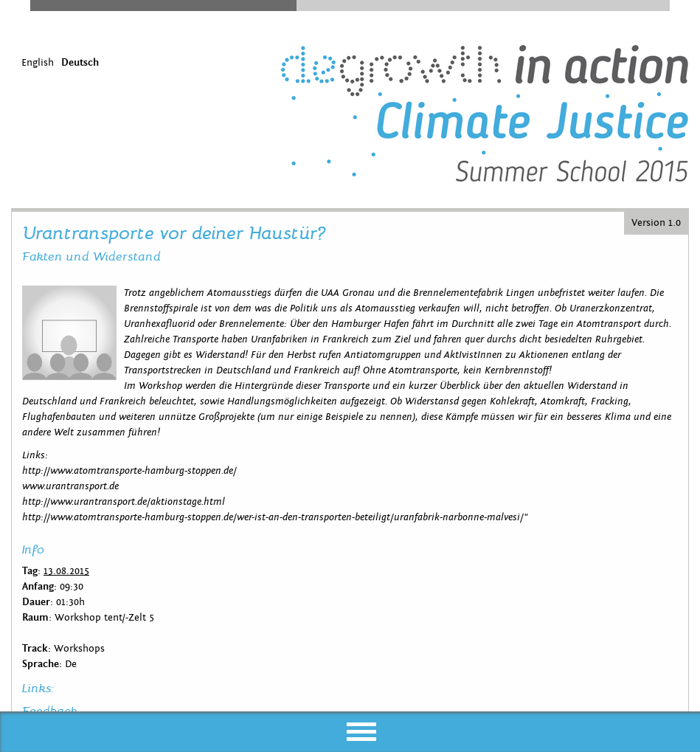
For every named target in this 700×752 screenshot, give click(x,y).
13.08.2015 (66, 571)
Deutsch (80, 63)
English (38, 63)
